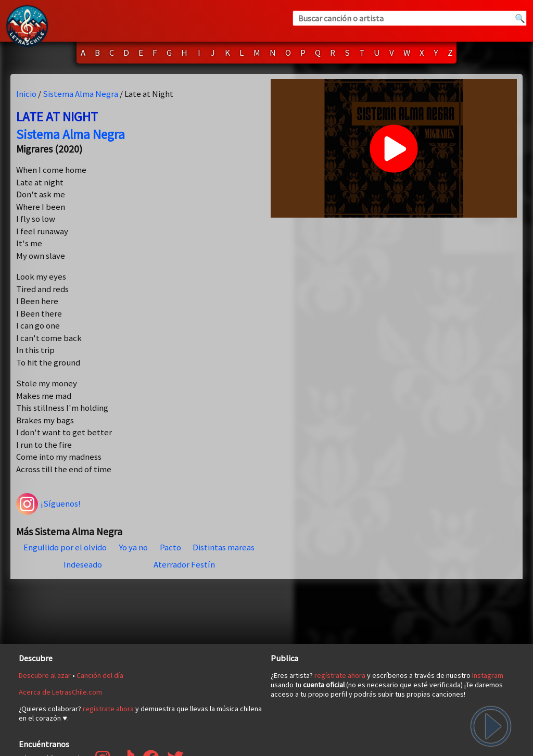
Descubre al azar (45, 675)
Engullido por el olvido (65, 547)
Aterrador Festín (184, 564)
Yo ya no (133, 547)
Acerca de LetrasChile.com (60, 692)
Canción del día (100, 675)
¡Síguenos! (48, 504)
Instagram (488, 675)
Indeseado (83, 564)
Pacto (170, 547)
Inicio (26, 94)
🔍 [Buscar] (520, 18)
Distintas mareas (224, 547)
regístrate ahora (108, 709)
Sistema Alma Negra (80, 94)
